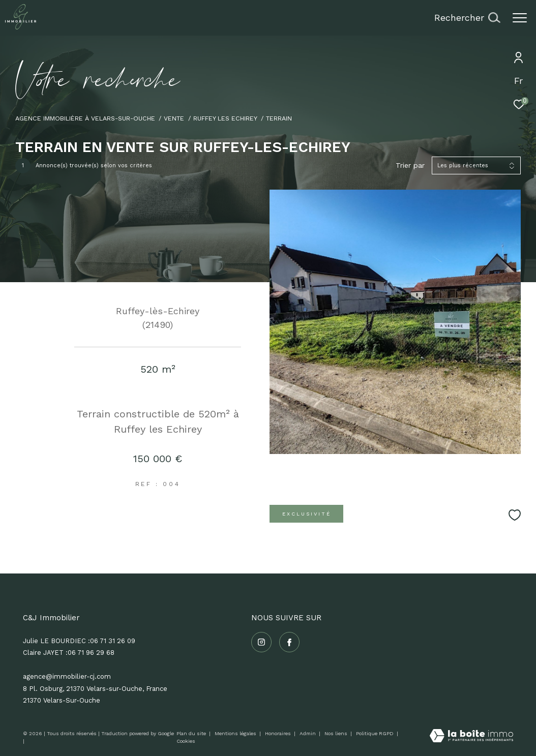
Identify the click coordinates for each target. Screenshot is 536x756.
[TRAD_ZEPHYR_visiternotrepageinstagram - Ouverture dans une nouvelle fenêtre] (261, 642)
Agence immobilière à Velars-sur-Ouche (85, 118)
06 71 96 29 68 (91, 653)
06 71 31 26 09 (113, 641)
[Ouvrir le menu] (520, 18)
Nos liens (337, 733)
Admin (308, 733)
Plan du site (192, 733)
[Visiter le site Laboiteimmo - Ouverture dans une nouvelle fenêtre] (471, 737)
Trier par (410, 165)
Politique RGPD (375, 733)
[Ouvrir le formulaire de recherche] (467, 18)
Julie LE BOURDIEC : (56, 641)
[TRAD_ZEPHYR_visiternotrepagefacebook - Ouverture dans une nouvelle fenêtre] (289, 642)
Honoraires (279, 733)
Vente (174, 118)
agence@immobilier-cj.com (67, 676)
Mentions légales (236, 733)
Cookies (186, 741)
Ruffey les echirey (225, 118)
